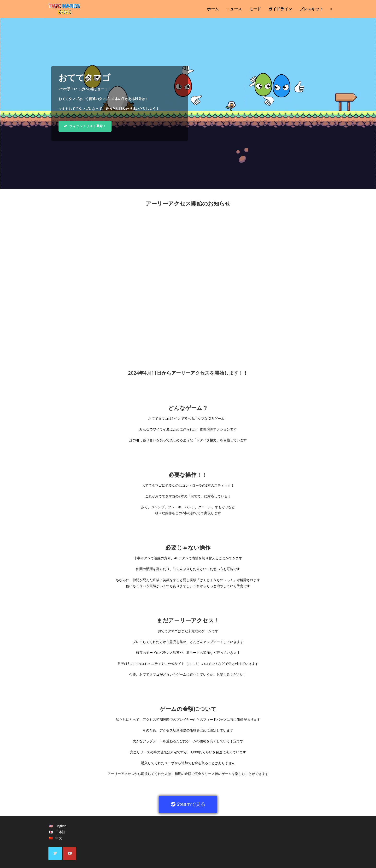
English (61, 826)
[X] (55, 853)
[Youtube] (70, 853)
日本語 (60, 832)
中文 (59, 838)
